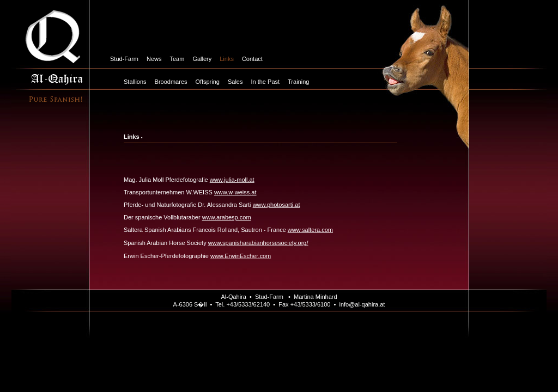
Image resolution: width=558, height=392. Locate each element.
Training (298, 82)
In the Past (265, 82)
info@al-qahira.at (362, 304)
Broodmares (171, 82)
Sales (235, 82)
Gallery (202, 59)
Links (227, 59)
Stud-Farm (124, 59)
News (154, 59)
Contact (252, 59)
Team (177, 59)
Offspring (208, 82)
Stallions (135, 82)
